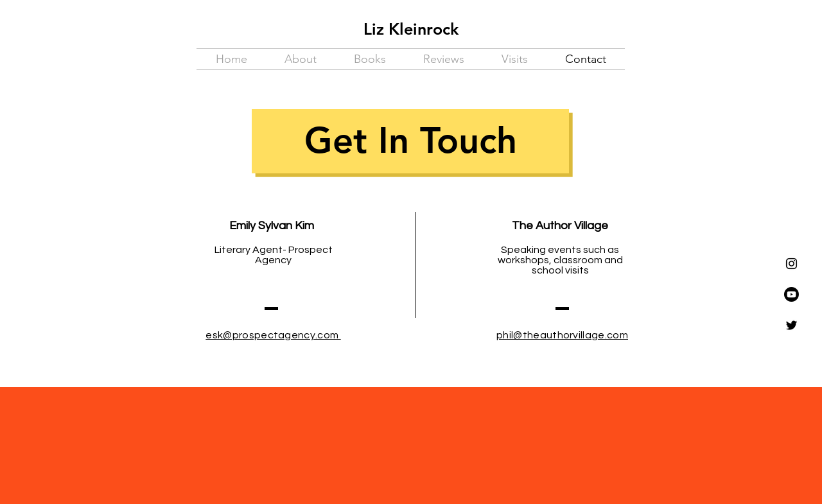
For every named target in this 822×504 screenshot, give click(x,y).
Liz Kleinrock (411, 29)
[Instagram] (791, 264)
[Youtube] (791, 294)
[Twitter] (791, 325)
